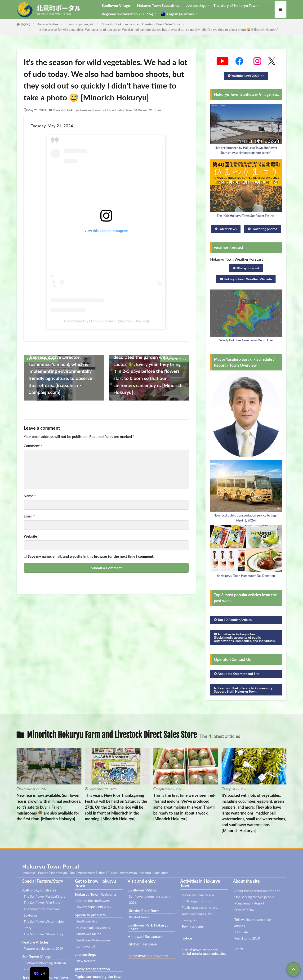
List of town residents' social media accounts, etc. (204, 951)
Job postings (196, 5)
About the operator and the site (257, 891)
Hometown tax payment (148, 955)
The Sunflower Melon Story (44, 934)
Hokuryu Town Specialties (158, 5)
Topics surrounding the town (99, 976)
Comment (33, 446)
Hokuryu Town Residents (96, 894)
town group (190, 920)
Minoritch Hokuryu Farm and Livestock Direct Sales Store (141, 24)
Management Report (249, 903)
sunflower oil (86, 946)
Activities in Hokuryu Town (200, 883)
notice (187, 938)
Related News (139, 917)
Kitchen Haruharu (143, 944)
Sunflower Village (116, 5)
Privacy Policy (244, 910)
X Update (241, 932)
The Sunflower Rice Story (42, 902)
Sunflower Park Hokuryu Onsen (148, 927)
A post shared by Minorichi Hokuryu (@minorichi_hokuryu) (106, 321)
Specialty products (90, 915)
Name (30, 496)
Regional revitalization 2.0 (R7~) (127, 14)
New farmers (86, 961)
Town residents (193, 926)
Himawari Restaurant (145, 936)
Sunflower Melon (89, 934)
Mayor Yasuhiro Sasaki (198, 895)
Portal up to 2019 (247, 938)
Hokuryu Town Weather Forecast (237, 259)
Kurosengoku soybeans (93, 928)
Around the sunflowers (93, 901)
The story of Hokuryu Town (236, 5)
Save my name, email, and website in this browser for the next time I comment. (91, 556)
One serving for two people (254, 897)
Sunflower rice (87, 921)
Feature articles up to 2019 (43, 948)
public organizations (196, 901)
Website (30, 536)
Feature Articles (35, 942)
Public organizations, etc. (200, 907)
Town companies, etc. (80, 24)
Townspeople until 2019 (94, 907)
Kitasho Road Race (143, 911)
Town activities (48, 24)
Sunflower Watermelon (93, 940)
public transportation (92, 969)
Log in (239, 948)
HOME (26, 24)
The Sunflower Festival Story (45, 896)
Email (29, 516)
